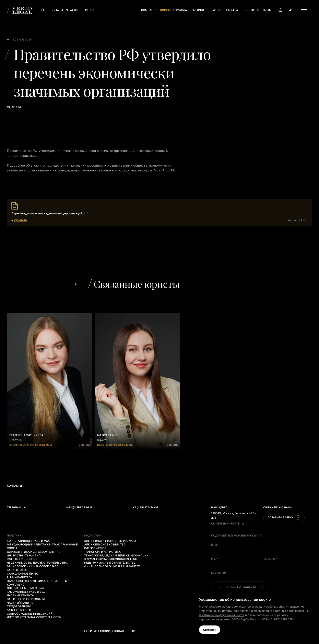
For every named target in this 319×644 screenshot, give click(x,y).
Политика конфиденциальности (110, 631)
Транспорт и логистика (102, 552)
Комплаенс (16, 585)
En (92, 10)
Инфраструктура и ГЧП (24, 555)
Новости (247, 10)
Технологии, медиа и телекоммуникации (116, 555)
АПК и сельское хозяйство (105, 544)
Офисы (165, 10)
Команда (180, 10)
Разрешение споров (22, 559)
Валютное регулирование (27, 599)
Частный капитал (21, 603)
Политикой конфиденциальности (222, 615)
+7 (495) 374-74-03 (145, 507)
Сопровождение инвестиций (30, 614)
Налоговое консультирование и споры (37, 581)
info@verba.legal (79, 507)
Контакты (264, 10)
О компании (148, 10)
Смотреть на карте (228, 523)
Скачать (84, 445)
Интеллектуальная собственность (34, 617)
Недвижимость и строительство (110, 563)
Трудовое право (19, 606)
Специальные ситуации (25, 588)
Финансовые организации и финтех (112, 566)
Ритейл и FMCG (95, 548)
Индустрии (215, 10)
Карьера (232, 10)
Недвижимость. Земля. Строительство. (37, 563)
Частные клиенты (21, 595)
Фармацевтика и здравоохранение (34, 552)
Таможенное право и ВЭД (26, 592)
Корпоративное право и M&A (28, 541)
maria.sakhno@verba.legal (115, 445)
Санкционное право (23, 574)
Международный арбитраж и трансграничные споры (42, 546)
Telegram (16, 507)
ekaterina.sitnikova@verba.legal (31, 445)
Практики (197, 10)
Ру (87, 10)
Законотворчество (22, 610)
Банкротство (17, 570)
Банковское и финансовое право (33, 566)
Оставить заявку (284, 518)
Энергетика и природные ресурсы (110, 541)
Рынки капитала (19, 577)
